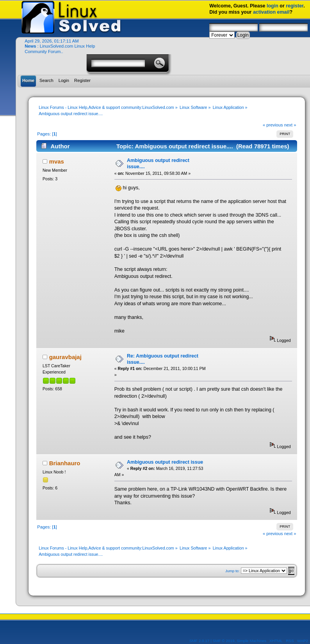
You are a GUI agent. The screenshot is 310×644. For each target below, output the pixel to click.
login (273, 6)
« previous (273, 125)
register (295, 6)
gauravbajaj (65, 357)
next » (290, 125)
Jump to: (232, 571)
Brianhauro (65, 463)
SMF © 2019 (224, 641)
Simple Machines (251, 641)
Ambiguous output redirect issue (165, 462)
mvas (57, 161)
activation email (271, 12)
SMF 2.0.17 (200, 641)
